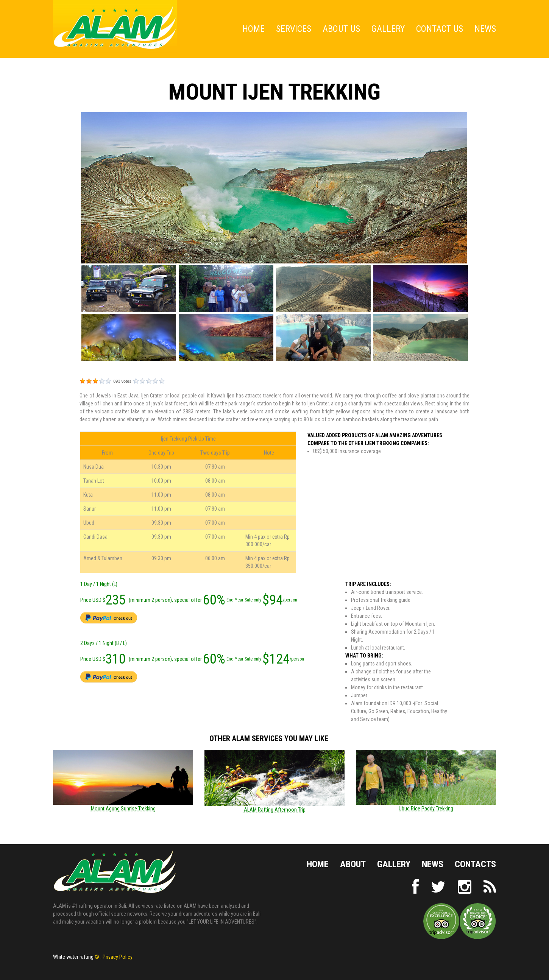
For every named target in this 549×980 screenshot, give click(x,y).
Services (294, 29)
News (485, 29)
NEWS (433, 865)
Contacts (475, 865)
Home (253, 29)
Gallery (388, 29)
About (353, 865)
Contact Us (440, 29)
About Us (341, 29)
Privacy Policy (118, 957)
